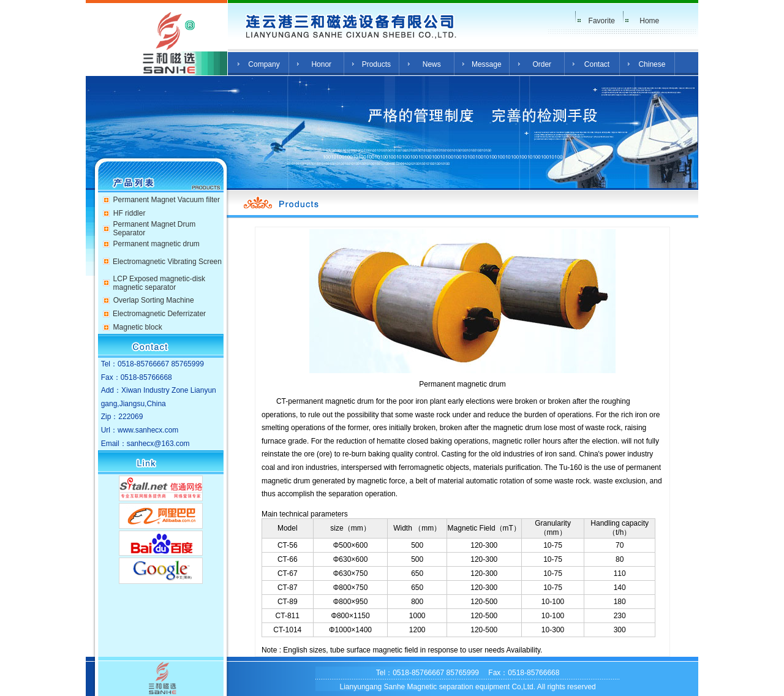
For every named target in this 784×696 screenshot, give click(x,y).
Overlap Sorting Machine (154, 300)
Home (649, 21)
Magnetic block (138, 327)
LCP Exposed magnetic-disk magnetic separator (160, 283)
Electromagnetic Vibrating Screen (167, 262)
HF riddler (130, 213)
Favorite (602, 21)
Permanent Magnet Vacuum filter (166, 200)
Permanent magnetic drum (156, 244)
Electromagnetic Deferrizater (159, 314)
